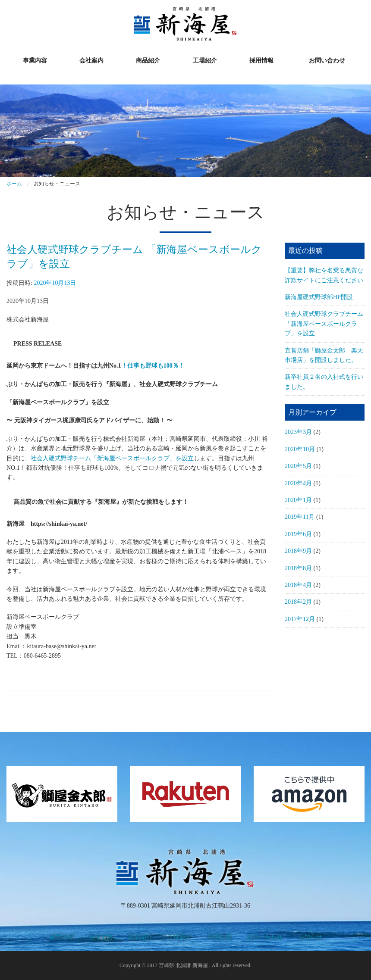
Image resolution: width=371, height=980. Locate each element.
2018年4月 (298, 585)
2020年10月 (300, 449)
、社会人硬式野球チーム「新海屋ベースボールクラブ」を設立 (109, 458)
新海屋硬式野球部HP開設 (319, 297)
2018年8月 (298, 568)
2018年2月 (298, 602)
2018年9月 (298, 551)
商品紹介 (148, 61)
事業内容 (35, 61)
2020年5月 (298, 466)
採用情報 (261, 61)
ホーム (14, 184)
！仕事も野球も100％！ (153, 366)
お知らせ (310, 937)
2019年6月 (298, 534)
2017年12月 (300, 619)
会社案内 (91, 61)
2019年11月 (300, 517)
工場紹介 (205, 61)
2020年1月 (298, 500)
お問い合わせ (327, 61)
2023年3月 (298, 432)
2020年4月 (298, 483)
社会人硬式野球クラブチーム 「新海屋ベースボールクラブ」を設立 (324, 324)
